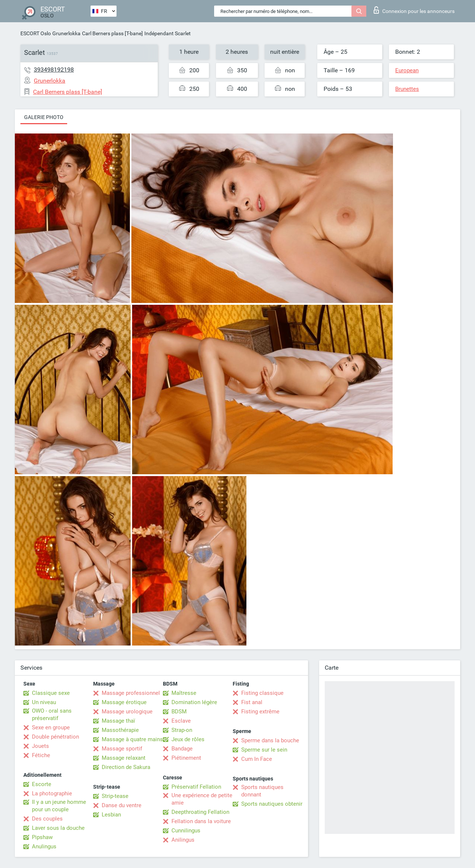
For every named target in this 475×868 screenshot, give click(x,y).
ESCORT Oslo (36, 33)
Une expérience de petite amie (202, 799)
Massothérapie (120, 730)
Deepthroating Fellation (200, 812)
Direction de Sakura (126, 767)
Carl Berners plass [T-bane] (112, 33)
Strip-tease (115, 796)
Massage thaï (118, 721)
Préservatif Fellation (196, 787)
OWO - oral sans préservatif (52, 714)
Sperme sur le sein (264, 750)
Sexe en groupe (51, 727)
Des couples (47, 819)
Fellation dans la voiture (201, 821)
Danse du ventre (122, 805)
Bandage (182, 749)
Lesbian (111, 815)
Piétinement (186, 758)
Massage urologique (127, 712)
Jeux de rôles (188, 739)
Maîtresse (184, 693)
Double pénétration (55, 737)
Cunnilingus (186, 831)
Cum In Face (257, 759)
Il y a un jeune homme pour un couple (59, 806)
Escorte (42, 784)
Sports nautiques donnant (262, 791)
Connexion (414, 10)
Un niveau (44, 702)
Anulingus (44, 846)
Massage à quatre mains (132, 739)
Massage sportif (122, 749)
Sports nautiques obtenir (272, 804)
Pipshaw (42, 837)
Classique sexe (51, 693)
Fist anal (252, 702)
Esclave (181, 721)
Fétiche (41, 755)
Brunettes (407, 89)
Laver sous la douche (58, 828)
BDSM (179, 712)
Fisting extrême (260, 712)
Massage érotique (124, 702)
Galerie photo (44, 117)
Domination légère (194, 702)
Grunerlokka (66, 33)
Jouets (40, 746)
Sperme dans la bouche (270, 740)
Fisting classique (262, 693)
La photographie (52, 793)
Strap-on (182, 730)
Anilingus (183, 840)
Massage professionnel (131, 693)
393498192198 (54, 70)
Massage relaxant (124, 758)
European (407, 70)
